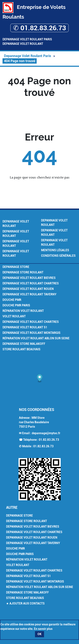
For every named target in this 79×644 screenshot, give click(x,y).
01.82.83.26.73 (49, 440)
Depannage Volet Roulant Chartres (31, 283)
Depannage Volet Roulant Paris (27, 39)
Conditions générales (58, 256)
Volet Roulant (14, 316)
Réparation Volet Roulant (23, 311)
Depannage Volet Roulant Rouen (28, 289)
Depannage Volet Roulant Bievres (29, 278)
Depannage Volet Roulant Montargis (31, 333)
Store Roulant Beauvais (21, 349)
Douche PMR (12, 300)
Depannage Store (16, 267)
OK (39, 634)
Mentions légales (55, 250)
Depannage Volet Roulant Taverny (29, 294)
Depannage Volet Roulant (23, 44)
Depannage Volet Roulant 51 (25, 327)
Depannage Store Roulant (23, 272)
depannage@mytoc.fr (46, 433)
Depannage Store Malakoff (24, 344)
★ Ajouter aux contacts (25, 603)
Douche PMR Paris (16, 305)
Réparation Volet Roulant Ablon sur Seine (36, 338)
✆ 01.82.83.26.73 (39, 28)
